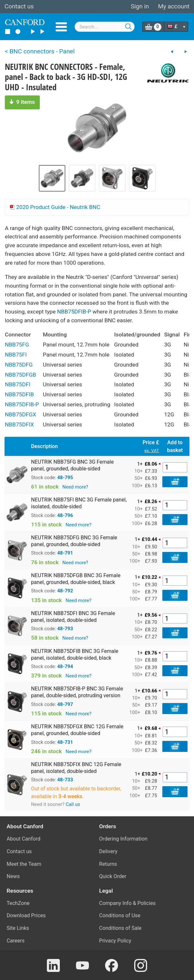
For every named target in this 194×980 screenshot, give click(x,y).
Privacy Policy (115, 941)
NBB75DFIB (19, 394)
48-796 (65, 515)
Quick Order (113, 876)
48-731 (65, 742)
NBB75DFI (18, 384)
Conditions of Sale (120, 928)
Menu (61, 27)
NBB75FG (17, 345)
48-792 (65, 591)
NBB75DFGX (21, 414)
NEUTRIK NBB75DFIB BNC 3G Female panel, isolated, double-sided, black (75, 655)
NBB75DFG (19, 365)
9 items (22, 102)
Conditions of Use (120, 915)
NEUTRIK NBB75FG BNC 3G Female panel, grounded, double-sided (72, 465)
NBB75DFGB (21, 375)
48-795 (65, 478)
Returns (108, 864)
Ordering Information (123, 839)
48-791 (65, 553)
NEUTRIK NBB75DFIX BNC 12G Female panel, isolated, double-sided (76, 768)
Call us (73, 804)
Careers (16, 941)
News (13, 876)
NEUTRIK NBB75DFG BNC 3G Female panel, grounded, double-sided (74, 541)
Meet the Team (24, 864)
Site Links (18, 928)
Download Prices (26, 915)
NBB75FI (16, 355)
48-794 (65, 666)
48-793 (65, 629)
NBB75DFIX (19, 424)
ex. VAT (152, 450)
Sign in (140, 6)
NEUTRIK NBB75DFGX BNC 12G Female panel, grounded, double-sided (77, 730)
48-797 (65, 704)
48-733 (65, 780)
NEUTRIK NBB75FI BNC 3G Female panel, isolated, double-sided (79, 503)
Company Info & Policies (128, 903)
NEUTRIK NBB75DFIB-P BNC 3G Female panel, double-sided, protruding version (77, 692)
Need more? (75, 487)
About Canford (24, 839)
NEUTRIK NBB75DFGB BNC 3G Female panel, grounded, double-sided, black (76, 579)
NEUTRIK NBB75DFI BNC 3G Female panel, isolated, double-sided (73, 617)
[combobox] (105, 27)
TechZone (18, 903)
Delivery (108, 851)
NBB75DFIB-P (74, 312)
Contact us (19, 6)
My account (174, 6)
